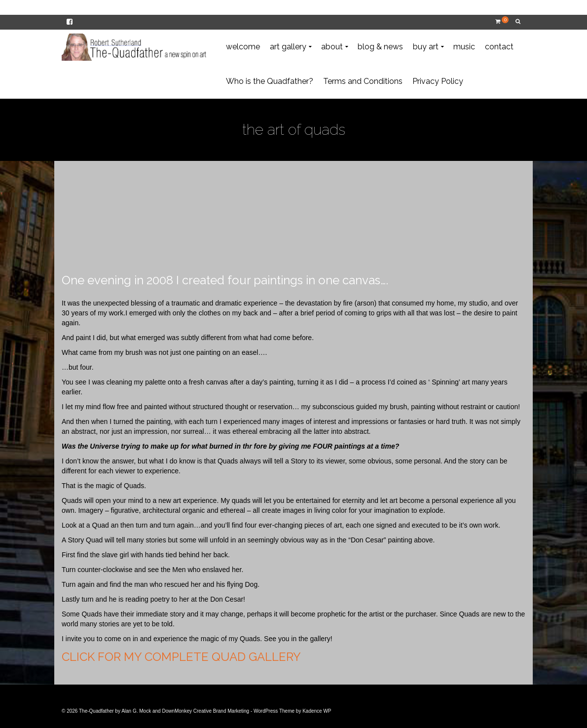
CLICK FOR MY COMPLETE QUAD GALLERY (181, 657)
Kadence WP (317, 711)
